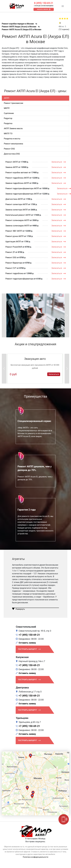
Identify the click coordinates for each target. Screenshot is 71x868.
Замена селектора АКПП (17, 210)
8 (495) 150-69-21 (44, 3)
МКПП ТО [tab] (8, 134)
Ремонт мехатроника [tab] (13, 144)
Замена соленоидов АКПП (17, 226)
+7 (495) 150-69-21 (29, 635)
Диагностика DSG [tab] (12, 154)
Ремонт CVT (11, 268)
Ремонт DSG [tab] (9, 149)
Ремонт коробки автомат (17, 173)
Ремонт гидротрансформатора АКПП (22, 188)
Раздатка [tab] (8, 123)
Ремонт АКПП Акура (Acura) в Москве (19, 27)
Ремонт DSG (11, 257)
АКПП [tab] (7, 98)
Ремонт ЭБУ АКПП (14, 231)
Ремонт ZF (10, 252)
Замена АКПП (12, 167)
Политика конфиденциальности (35, 857)
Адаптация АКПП (13, 242)
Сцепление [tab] (9, 113)
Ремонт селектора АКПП (17, 204)
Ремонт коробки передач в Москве (18, 24)
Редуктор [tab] (8, 118)
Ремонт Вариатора (14, 263)
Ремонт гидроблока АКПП (17, 178)
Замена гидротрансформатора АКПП (22, 194)
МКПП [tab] (7, 108)
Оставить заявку (27, 643)
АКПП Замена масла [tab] (13, 128)
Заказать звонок (42, 9)
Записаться (57, 162)
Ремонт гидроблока (14, 273)
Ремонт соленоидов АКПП (17, 220)
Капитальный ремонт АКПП (18, 215)
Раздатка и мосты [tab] (12, 139)
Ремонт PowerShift (14, 247)
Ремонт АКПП (12, 162)
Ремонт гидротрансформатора (19, 279)
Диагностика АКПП (14, 199)
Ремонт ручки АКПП (15, 236)
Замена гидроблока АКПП (17, 183)
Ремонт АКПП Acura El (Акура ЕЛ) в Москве (22, 30)
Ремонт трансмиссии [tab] (14, 103)
